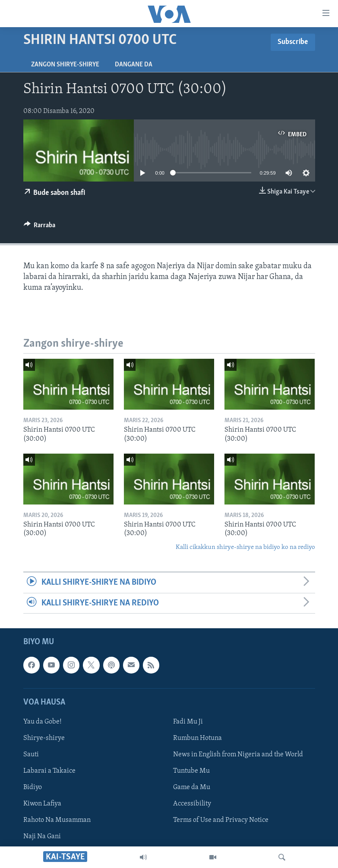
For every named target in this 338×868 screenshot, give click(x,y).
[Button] (40, 227)
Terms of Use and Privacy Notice (221, 820)
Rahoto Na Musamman (57, 820)
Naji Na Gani (42, 837)
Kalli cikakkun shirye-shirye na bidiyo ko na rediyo (245, 547)
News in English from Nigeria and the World (238, 755)
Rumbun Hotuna (197, 738)
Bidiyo (33, 787)
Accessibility (192, 804)
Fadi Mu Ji (188, 722)
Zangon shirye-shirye (65, 65)
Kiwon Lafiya (42, 804)
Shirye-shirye (44, 738)
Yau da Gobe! (43, 722)
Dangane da (134, 65)
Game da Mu (192, 787)
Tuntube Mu (191, 771)
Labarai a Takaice (49, 771)
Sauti (31, 755)
